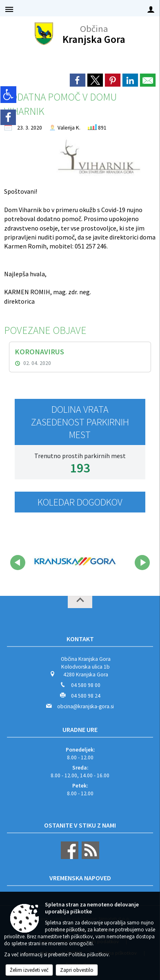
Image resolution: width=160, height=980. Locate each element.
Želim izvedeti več (29, 970)
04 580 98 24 (86, 696)
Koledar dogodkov (80, 502)
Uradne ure (80, 729)
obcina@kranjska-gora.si (86, 706)
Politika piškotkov (89, 954)
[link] (78, 80)
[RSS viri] (89, 857)
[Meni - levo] (9, 9)
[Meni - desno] (151, 9)
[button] (18, 563)
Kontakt (80, 639)
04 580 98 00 (86, 685)
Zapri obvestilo (77, 970)
